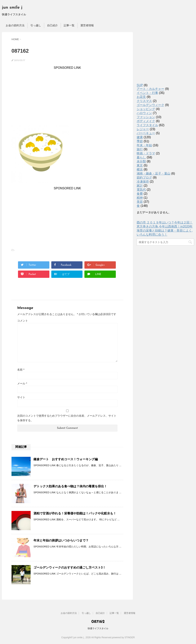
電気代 (141, 190)
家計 (140, 186)
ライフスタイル (147, 125)
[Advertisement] (67, 96)
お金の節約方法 (15, 25)
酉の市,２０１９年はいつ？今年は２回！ (165, 222)
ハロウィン (144, 113)
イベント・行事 (147, 93)
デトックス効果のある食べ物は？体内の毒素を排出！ (70, 486)
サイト (21, 397)
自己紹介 (52, 25)
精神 (140, 198)
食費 (140, 194)
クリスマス (144, 101)
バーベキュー (146, 133)
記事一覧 (69, 25)
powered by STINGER (123, 637)
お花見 (141, 97)
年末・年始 (144, 145)
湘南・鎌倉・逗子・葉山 (154, 173)
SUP (140, 85)
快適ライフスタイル (98, 628)
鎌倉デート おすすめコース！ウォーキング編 (66, 459)
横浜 (140, 169)
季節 (140, 141)
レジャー (143, 129)
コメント (23, 321)
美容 (140, 202)
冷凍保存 (143, 182)
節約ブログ (144, 178)
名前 (21, 370)
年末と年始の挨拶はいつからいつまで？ (61, 540)
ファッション (146, 117)
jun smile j (12, 8)
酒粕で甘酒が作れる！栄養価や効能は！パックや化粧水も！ (75, 513)
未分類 (141, 161)
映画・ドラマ (146, 153)
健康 (140, 137)
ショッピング (146, 109)
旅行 (140, 149)
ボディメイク (146, 121)
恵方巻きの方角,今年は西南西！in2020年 (165, 226)
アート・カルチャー (150, 89)
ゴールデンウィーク (150, 105)
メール (22, 383)
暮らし (141, 157)
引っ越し (36, 25)
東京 (140, 165)
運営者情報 (87, 25)
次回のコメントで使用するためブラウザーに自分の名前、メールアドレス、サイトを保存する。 (67, 418)
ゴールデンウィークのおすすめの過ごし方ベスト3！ (70, 567)
